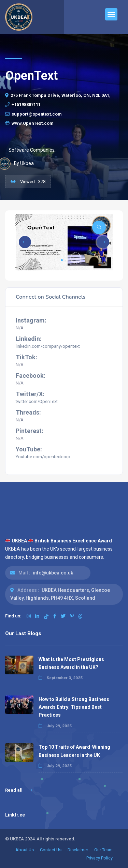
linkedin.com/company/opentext (48, 346)
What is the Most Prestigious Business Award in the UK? (71, 663)
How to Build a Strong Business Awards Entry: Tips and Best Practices (74, 707)
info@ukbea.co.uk (53, 573)
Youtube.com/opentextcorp (43, 457)
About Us (25, 850)
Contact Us (51, 850)
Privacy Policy (99, 858)
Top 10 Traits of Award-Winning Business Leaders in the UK (74, 751)
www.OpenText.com (29, 123)
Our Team (103, 850)
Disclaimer (78, 850)
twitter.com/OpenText (37, 401)
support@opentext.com (33, 114)
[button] (62, 260)
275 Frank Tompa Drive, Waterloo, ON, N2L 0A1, (58, 95)
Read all (19, 790)
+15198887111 (23, 104)
